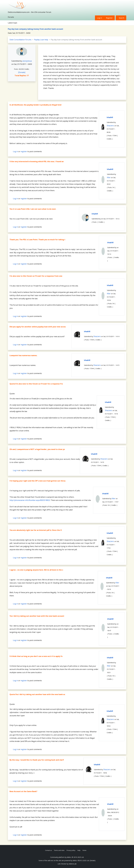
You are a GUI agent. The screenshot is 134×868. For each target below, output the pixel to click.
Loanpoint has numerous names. (23, 355)
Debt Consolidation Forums (20, 40)
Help (79, 850)
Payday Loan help (41, 40)
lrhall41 (110, 117)
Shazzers (110, 126)
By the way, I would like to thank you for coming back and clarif (37, 760)
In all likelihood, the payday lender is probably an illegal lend (35, 105)
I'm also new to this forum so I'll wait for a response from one (36, 276)
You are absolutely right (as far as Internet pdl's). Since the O (36, 530)
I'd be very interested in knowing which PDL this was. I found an (37, 161)
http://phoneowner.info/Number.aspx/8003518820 (30, 500)
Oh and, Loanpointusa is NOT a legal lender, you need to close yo (37, 449)
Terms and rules (59, 850)
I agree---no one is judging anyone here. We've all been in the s (36, 570)
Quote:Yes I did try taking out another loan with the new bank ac (37, 694)
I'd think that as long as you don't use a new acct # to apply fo (36, 656)
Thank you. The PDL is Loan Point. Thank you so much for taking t (37, 240)
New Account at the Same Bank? (23, 791)
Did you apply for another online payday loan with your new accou (38, 327)
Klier (109, 177)
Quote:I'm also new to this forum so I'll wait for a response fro (36, 384)
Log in (99, 18)
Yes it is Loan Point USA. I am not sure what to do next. (33, 209)
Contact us (48, 850)
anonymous (27, 61)
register (24, 151)
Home (84, 850)
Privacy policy (71, 850)
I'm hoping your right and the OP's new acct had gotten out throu (38, 481)
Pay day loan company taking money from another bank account (35, 29)
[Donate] (22, 72)
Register (109, 18)
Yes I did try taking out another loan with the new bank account (37, 616)
